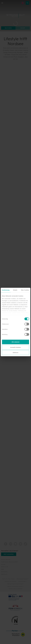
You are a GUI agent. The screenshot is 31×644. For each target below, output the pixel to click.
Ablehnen (15, 353)
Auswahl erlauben (15, 347)
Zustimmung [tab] (6, 290)
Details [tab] (15, 290)
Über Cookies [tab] (25, 290)
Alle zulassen (15, 342)
